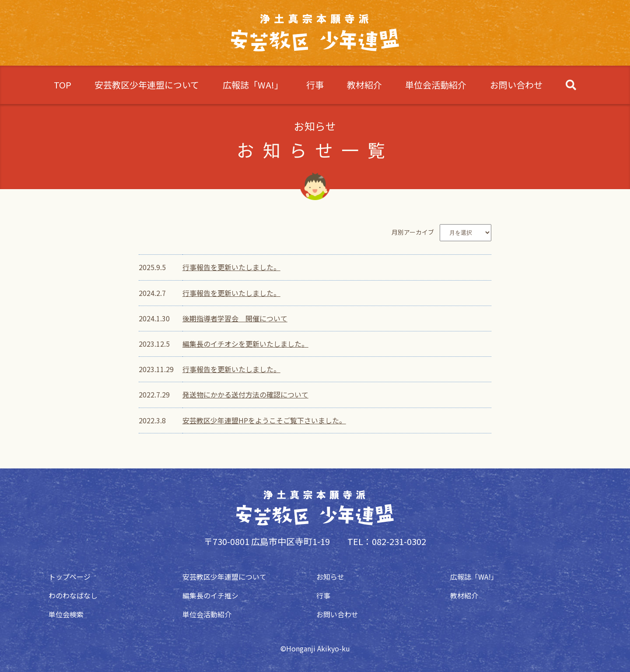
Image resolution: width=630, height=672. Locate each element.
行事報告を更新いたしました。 (231, 267)
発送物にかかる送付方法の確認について (245, 394)
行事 (315, 85)
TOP (63, 85)
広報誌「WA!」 (253, 85)
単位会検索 (65, 614)
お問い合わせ (516, 85)
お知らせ (329, 577)
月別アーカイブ (413, 232)
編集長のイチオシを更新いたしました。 (245, 344)
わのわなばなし (72, 595)
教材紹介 (364, 85)
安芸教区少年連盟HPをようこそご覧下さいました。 (264, 420)
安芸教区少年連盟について (147, 85)
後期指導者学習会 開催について (235, 318)
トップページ (68, 577)
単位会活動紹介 (436, 85)
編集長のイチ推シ (209, 595)
